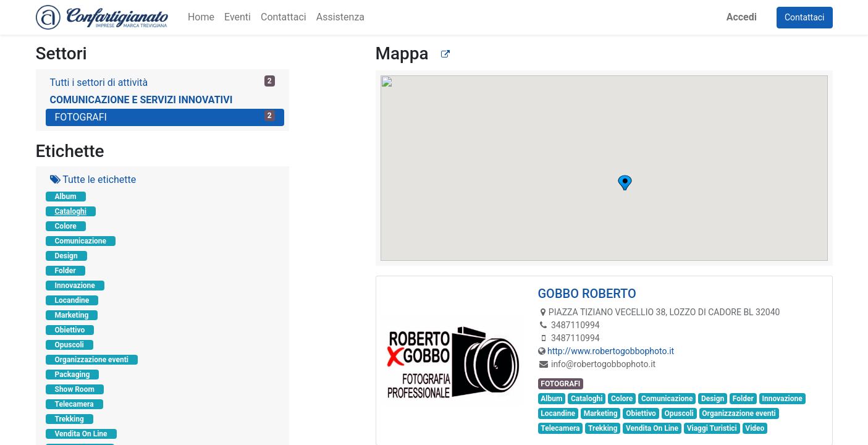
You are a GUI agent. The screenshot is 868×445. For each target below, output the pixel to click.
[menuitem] (201, 17)
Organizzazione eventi (92, 360)
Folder (65, 271)
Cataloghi (71, 211)
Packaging (73, 375)
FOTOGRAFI (165, 117)
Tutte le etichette (93, 180)
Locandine (72, 300)
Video (755, 428)
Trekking (70, 419)
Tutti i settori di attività (162, 82)
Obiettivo (70, 330)
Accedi (742, 17)
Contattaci (805, 17)
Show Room (75, 389)
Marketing (72, 315)
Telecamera (74, 404)
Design (66, 256)
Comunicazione (81, 241)
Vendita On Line (81, 434)
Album (66, 197)
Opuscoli (70, 345)
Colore (66, 226)
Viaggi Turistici (712, 428)
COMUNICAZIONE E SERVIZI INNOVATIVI (141, 100)
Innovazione (75, 286)
